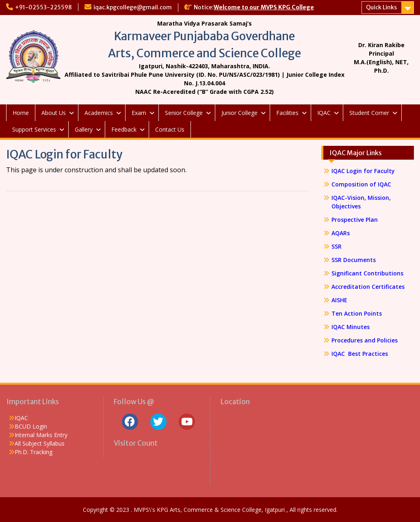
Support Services (34, 129)
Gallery (84, 129)
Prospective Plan (355, 220)
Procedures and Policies (365, 340)
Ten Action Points (357, 313)
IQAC (324, 113)
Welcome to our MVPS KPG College (264, 7)
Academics (99, 113)
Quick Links (381, 7)
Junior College (239, 113)
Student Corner (369, 113)
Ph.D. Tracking (34, 452)
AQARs (341, 233)
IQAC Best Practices (360, 354)
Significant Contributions (367, 273)
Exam (139, 113)
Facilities (287, 113)
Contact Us (170, 129)
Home (21, 113)
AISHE (339, 300)
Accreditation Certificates (368, 287)
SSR (337, 246)
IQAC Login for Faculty (363, 171)
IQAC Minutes (351, 327)
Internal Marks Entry (41, 435)
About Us (54, 113)
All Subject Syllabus (40, 443)
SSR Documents (354, 260)
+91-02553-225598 (43, 7)
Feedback (124, 129)
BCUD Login (31, 426)
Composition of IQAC (361, 184)
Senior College (184, 113)
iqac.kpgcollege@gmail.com (133, 7)
